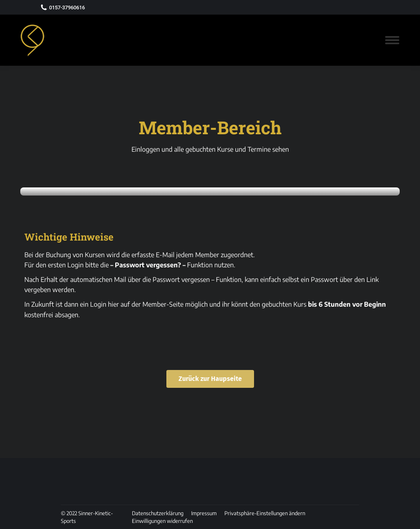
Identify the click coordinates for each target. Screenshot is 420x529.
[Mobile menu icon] (392, 40)
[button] (265, 513)
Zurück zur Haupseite (210, 379)
